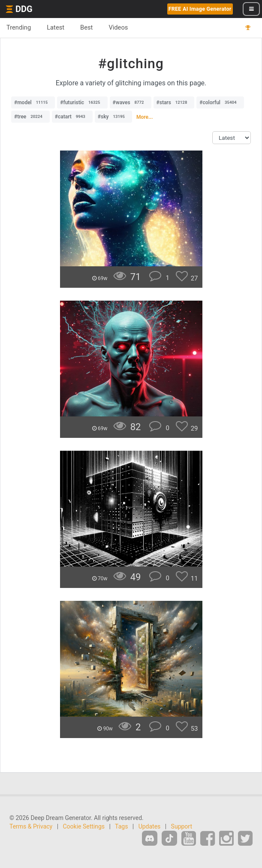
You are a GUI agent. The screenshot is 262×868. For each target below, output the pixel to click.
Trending (19, 27)
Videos (118, 27)
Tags (121, 826)
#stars (174, 102)
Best (86, 27)
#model (33, 102)
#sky (113, 117)
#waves (131, 102)
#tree (30, 117)
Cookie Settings (84, 826)
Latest (56, 27)
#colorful (220, 102)
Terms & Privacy (31, 826)
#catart (72, 117)
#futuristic (82, 102)
